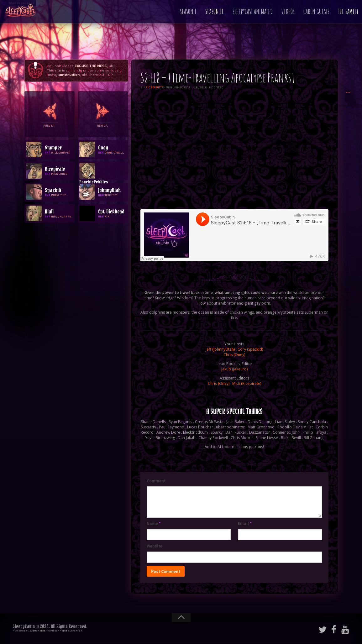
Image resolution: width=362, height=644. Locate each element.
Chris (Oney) (234, 355)
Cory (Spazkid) (250, 349)
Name (154, 523)
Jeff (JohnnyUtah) (220, 349)
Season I (188, 11)
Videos (288, 11)
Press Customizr (71, 631)
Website (155, 546)
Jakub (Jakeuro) (234, 369)
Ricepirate (155, 87)
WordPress (38, 631)
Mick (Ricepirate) (247, 383)
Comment (156, 481)
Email (245, 523)
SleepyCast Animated (253, 11)
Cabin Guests (316, 11)
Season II (215, 11)
